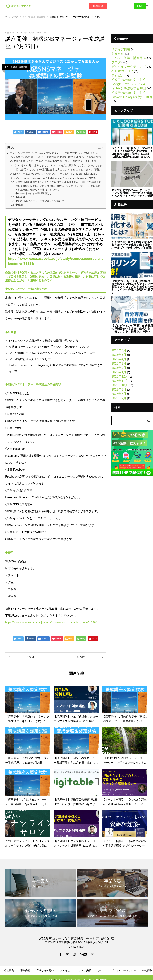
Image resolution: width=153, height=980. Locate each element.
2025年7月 (119, 398)
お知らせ (118, 54)
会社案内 (9, 970)
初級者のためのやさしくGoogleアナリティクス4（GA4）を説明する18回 (129, 84)
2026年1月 (119, 372)
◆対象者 (20, 197)
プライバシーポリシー (124, 970)
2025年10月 (120, 385)
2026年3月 (119, 363)
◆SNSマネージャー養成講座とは (34, 193)
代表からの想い (45, 970)
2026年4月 (119, 359)
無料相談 (98, 6)
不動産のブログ (122, 71)
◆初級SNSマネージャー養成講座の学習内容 (40, 201)
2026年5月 (119, 355)
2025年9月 (119, 390)
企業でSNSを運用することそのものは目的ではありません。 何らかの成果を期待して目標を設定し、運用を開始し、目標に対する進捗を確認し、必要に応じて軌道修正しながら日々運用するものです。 (58, 186)
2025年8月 (119, 394)
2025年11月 (120, 381)
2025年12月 (120, 376)
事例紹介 (118, 75)
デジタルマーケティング (129, 67)
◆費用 (19, 205)
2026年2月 (119, 368)
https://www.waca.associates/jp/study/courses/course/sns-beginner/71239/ (51, 623)
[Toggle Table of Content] (99, 148)
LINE (140, 6)
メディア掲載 (121, 49)
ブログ (116, 62)
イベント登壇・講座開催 (16, 67)
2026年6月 (119, 350)
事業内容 (25, 970)
